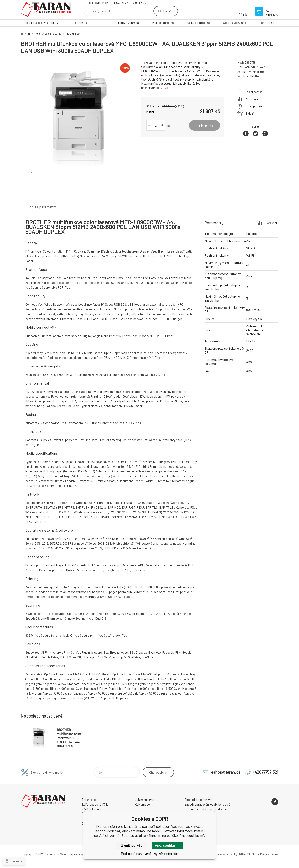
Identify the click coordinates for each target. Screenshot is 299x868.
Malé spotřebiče (163, 23)
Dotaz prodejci (254, 106)
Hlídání (249, 113)
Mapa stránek (269, 854)
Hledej (167, 11)
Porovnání (251, 99)
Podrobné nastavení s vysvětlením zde (150, 854)
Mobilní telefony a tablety (41, 23)
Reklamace (142, 804)
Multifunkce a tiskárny (48, 34)
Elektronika (79, 23)
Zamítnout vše (132, 845)
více (168, 88)
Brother (255, 76)
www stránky (228, 854)
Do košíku (205, 125)
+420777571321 (120, 3)
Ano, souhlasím (167, 845)
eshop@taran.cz (98, 3)
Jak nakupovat (145, 800)
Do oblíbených (254, 92)
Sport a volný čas (235, 23)
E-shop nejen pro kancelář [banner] (46, 10)
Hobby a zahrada (128, 23)
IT (102, 23)
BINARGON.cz (248, 854)
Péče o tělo (267, 23)
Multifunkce (73, 34)
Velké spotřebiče (199, 23)
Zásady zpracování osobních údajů (207, 804)
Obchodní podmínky (198, 800)
